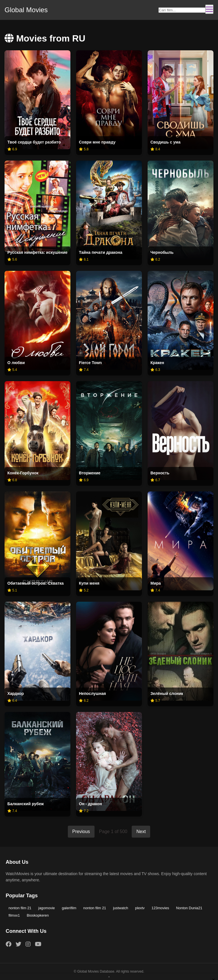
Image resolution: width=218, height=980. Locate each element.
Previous (81, 831)
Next (141, 831)
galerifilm (69, 908)
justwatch (120, 908)
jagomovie (47, 908)
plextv (140, 908)
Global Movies (26, 10)
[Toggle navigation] (209, 9)
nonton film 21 (20, 908)
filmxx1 (14, 915)
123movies (160, 908)
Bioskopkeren (38, 915)
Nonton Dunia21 (189, 908)
